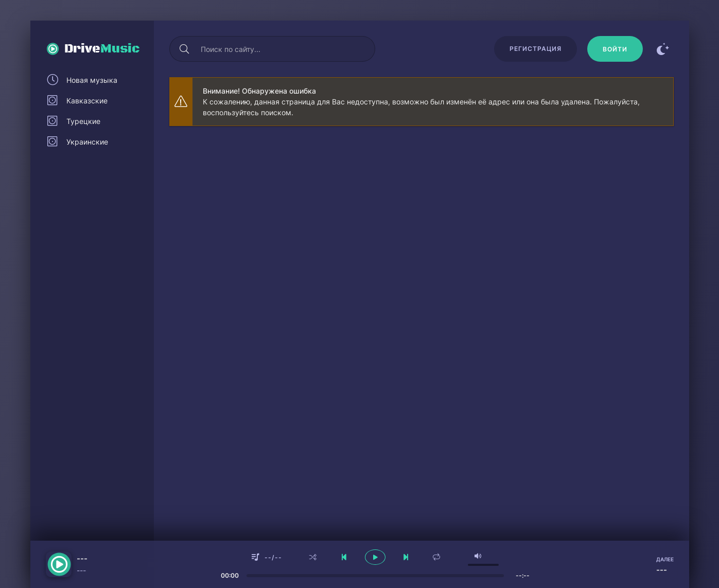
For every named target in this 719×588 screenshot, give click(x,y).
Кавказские (87, 101)
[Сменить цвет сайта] (663, 49)
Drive (102, 49)
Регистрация (536, 49)
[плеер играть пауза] (375, 557)
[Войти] (615, 49)
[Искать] (185, 49)
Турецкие (83, 121)
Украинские (87, 142)
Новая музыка (92, 80)
